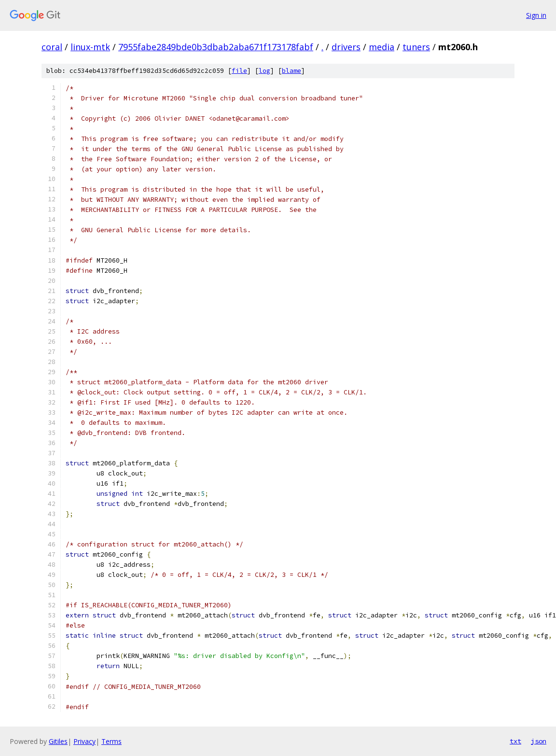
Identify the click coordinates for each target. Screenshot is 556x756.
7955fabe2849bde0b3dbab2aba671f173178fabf (216, 47)
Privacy (84, 741)
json (539, 741)
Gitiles (58, 741)
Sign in (536, 15)
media (382, 47)
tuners (416, 47)
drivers (346, 47)
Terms (111, 741)
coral (52, 47)
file (239, 71)
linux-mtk (90, 47)
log (264, 71)
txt (515, 741)
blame (292, 71)
